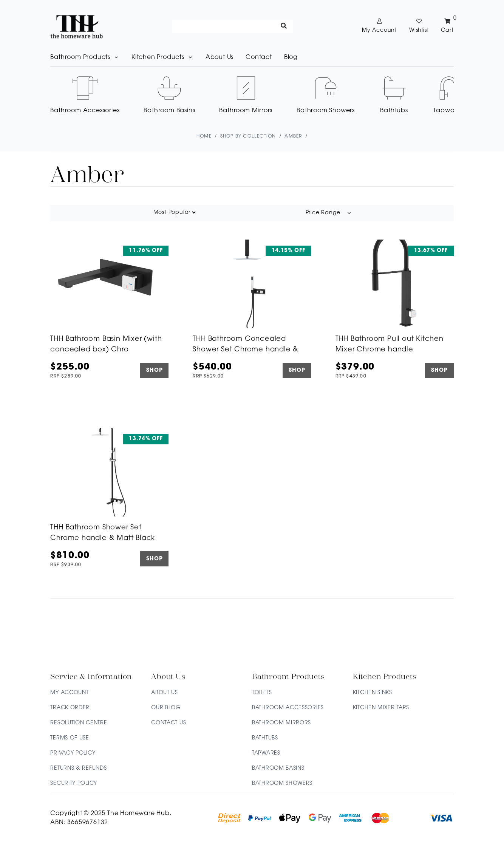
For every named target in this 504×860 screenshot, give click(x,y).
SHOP (154, 370)
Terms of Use (70, 738)
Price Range (329, 213)
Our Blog (166, 708)
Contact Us (169, 723)
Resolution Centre (79, 723)
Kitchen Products (162, 57)
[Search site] (284, 26)
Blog (291, 57)
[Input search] (233, 26)
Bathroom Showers (282, 783)
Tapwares (266, 753)
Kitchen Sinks (373, 693)
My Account (69, 693)
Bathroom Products (85, 57)
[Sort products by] (174, 213)
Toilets (262, 693)
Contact (259, 57)
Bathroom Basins (278, 768)
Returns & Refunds (78, 768)
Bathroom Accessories (288, 708)
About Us (220, 57)
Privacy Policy (73, 753)
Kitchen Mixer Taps (381, 708)
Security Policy (74, 783)
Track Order (70, 708)
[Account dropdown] (380, 26)
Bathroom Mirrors (281, 723)
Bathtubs (265, 738)
